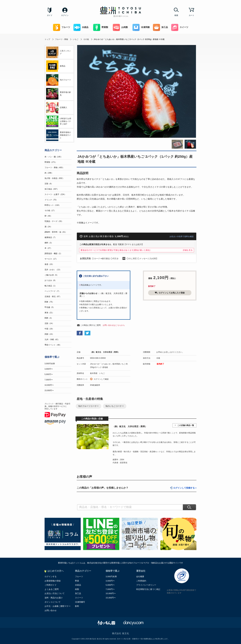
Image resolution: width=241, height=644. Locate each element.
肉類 (77, 589)
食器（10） (49, 264)
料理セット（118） (53, 205)
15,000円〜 (49, 390)
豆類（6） (49, 184)
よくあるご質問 (52, 589)
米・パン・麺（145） (53, 157)
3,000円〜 (49, 369)
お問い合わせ (51, 610)
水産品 (81, 27)
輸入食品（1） (51, 286)
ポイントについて (53, 602)
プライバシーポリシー (146, 585)
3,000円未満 (50, 364)
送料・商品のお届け (54, 598)
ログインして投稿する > (185, 488)
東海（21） (49, 313)
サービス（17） (51, 259)
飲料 (77, 606)
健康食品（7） (51, 237)
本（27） (48, 248)
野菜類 (101, 27)
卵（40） (48, 216)
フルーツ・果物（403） (54, 168)
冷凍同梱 (141, 27)
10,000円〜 (49, 385)
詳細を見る (188, 250)
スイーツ (180, 27)
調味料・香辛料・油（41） (56, 232)
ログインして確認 (101, 379)
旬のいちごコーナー (115, 406)
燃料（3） (49, 243)
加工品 (160, 27)
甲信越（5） (50, 307)
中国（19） (49, 329)
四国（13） (49, 334)
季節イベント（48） (53, 345)
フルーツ (62, 27)
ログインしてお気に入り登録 (170, 293)
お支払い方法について (55, 593)
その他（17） (50, 211)
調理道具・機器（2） (53, 254)
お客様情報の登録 (53, 581)
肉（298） (49, 173)
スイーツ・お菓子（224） (55, 194)
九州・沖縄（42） (52, 340)
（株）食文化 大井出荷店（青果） (105, 352)
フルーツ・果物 (61, 39)
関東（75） (49, 302)
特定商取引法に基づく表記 (148, 589)
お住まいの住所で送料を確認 (182, 236)
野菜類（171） (51, 162)
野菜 (77, 581)
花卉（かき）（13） (53, 270)
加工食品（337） (52, 189)
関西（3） (49, 318)
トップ (47, 39)
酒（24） (48, 227)
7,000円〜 (49, 380)
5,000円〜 (49, 374)
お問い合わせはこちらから (114, 325)
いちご (76, 39)
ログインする (51, 577)
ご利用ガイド (51, 585)
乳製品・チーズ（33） (54, 221)
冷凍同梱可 (80, 602)
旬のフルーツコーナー (89, 406)
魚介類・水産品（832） (54, 178)
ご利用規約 (141, 581)
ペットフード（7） (52, 291)
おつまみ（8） (51, 280)
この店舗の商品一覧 (186, 425)
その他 (86, 39)
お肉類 (120, 27)
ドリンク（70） (51, 200)
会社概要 (140, 577)
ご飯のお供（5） (52, 275)
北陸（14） (49, 323)
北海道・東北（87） (53, 297)
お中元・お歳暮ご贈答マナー (58, 606)
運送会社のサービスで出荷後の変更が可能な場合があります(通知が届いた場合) (116, 250)
